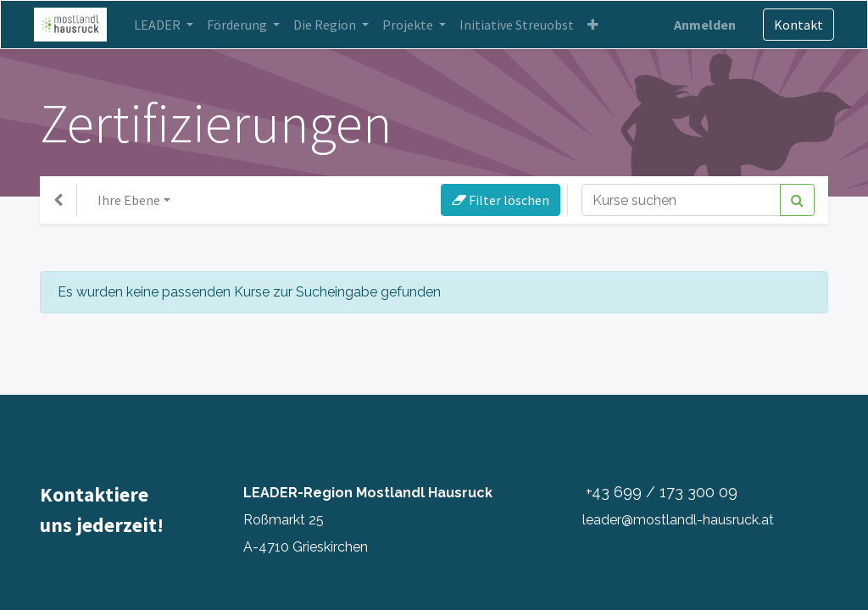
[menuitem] (523, 25)
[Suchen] (797, 200)
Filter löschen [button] (501, 200)
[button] (599, 25)
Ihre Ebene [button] (129, 200)
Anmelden (699, 25)
